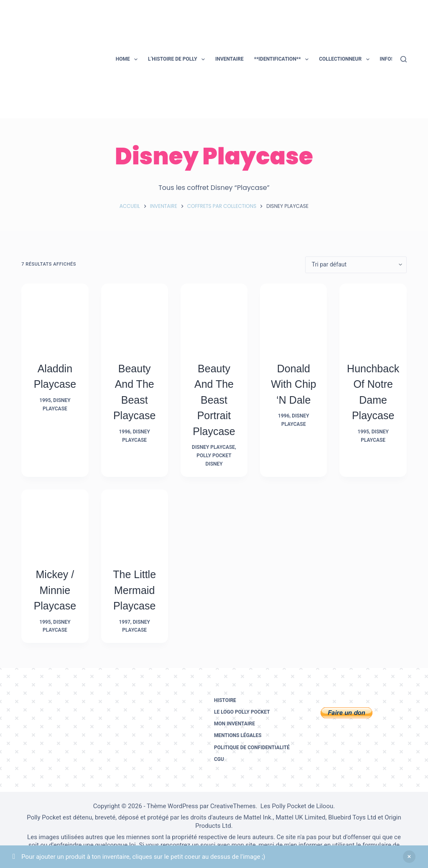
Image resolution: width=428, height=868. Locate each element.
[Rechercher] (404, 59)
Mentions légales (238, 735)
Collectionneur (346, 59)
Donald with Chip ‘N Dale (293, 384)
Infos (393, 59)
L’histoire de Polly (178, 59)
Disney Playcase (213, 447)
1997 (124, 622)
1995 (45, 400)
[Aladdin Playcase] (55, 317)
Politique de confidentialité (252, 748)
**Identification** (283, 59)
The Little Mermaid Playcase (134, 590)
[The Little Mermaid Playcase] (135, 523)
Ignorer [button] (409, 857)
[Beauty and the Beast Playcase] (135, 317)
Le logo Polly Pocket (242, 712)
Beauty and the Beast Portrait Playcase (214, 400)
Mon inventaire (234, 724)
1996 (124, 432)
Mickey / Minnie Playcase (55, 590)
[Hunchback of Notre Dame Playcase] (373, 317)
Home (128, 59)
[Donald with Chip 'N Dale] (293, 317)
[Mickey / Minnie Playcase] (55, 523)
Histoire (225, 700)
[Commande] (356, 265)
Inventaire (229, 59)
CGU (219, 759)
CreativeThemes (233, 806)
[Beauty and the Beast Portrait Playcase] (214, 317)
